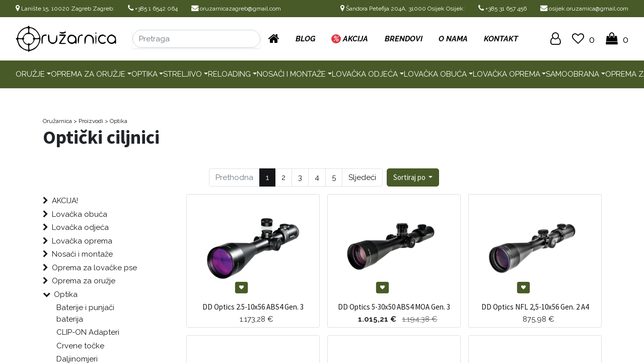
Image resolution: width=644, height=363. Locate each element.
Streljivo (183, 74)
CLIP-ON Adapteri (88, 332)
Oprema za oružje (88, 74)
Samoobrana (573, 74)
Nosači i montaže (291, 74)
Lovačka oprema (507, 74)
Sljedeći (362, 177)
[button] (413, 178)
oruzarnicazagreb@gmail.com (236, 9)
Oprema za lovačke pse (94, 268)
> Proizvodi (88, 121)
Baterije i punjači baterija (85, 313)
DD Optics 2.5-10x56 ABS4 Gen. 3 (253, 307)
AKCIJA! (65, 201)
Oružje (30, 74)
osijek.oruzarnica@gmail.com (584, 9)
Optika (145, 74)
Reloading (229, 74)
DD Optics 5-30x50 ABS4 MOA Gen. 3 (394, 307)
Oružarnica (57, 121)
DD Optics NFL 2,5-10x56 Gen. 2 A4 (535, 307)
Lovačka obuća (435, 74)
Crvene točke (80, 346)
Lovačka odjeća (365, 74)
